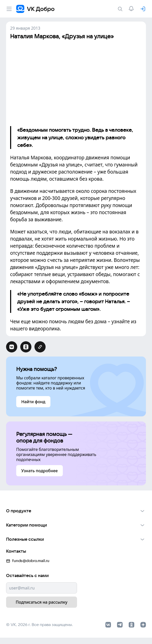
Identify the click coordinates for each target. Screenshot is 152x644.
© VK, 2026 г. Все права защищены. (40, 624)
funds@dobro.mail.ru (28, 560)
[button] (76, 511)
